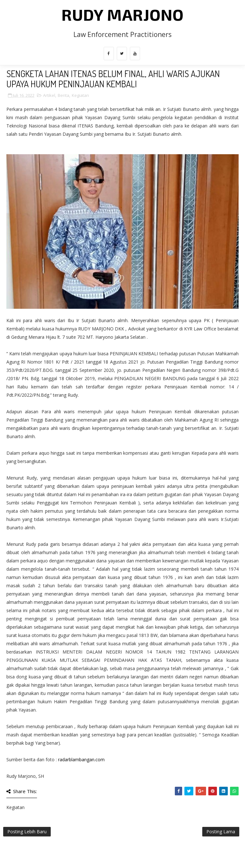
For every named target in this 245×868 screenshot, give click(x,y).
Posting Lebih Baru (27, 832)
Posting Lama (221, 832)
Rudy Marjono (123, 14)
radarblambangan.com (81, 759)
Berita (63, 95)
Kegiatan (80, 95)
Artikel (49, 95)
